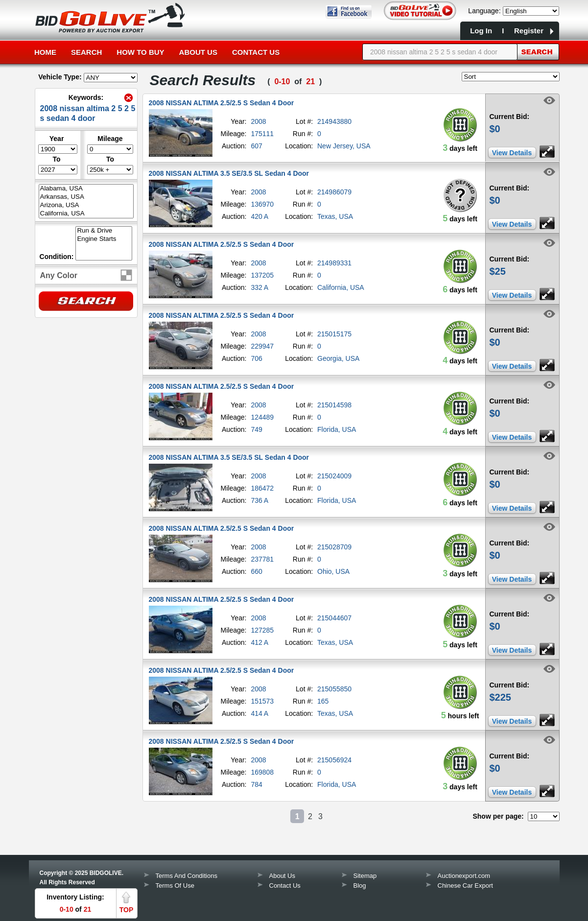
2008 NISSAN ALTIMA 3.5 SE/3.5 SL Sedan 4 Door (229, 173)
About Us (198, 52)
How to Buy (140, 52)
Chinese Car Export (465, 886)
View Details (512, 153)
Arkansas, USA (86, 197)
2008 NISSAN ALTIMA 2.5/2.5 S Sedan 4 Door (222, 103)
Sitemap (365, 876)
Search (86, 52)
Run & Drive (104, 231)
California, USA (86, 214)
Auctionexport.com (464, 876)
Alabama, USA (86, 189)
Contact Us (256, 52)
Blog (360, 886)
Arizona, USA (86, 205)
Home (45, 52)
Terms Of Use (175, 886)
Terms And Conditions (187, 876)
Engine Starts (104, 239)
